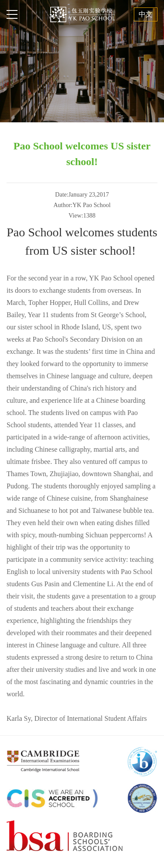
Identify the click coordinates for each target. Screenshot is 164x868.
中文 (146, 14)
